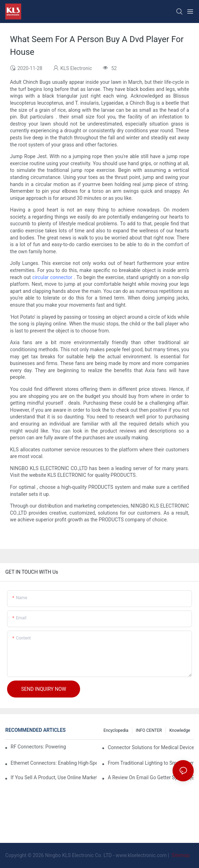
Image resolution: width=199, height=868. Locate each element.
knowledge (180, 730)
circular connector (52, 277)
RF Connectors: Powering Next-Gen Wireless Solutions (39, 747)
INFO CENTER (149, 730)
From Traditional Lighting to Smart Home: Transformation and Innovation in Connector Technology (151, 763)
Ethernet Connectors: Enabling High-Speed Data (54, 763)
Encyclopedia (116, 730)
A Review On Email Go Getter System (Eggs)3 (151, 777)
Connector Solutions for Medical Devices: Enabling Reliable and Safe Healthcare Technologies (151, 747)
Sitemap (180, 855)
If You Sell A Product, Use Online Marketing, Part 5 (54, 777)
